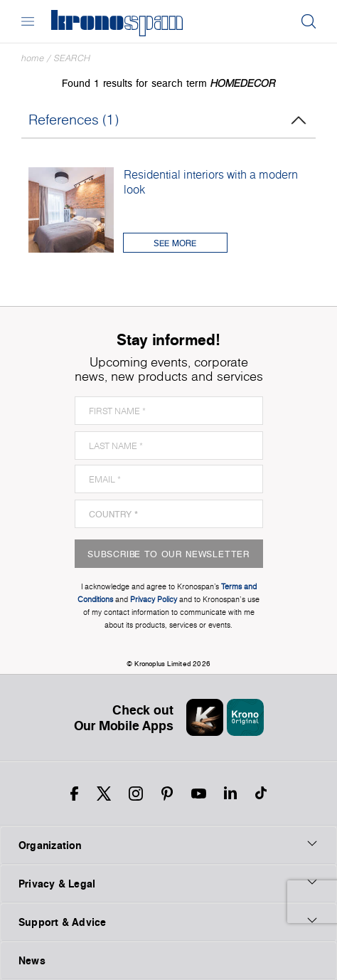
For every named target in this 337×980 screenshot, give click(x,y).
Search (72, 58)
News (32, 960)
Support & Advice (168, 922)
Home (33, 58)
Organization (168, 845)
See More (175, 243)
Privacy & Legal (168, 883)
